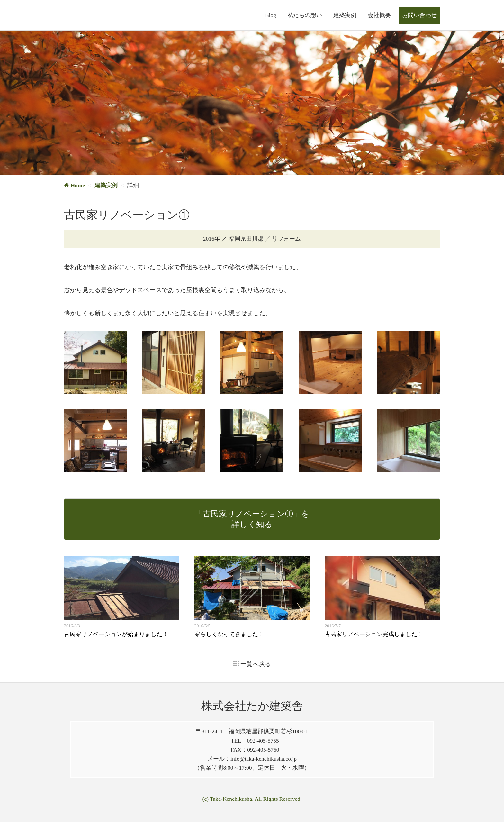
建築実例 (345, 15)
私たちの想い (305, 15)
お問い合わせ (419, 15)
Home (74, 185)
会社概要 (379, 15)
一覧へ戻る (252, 664)
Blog (271, 15)
